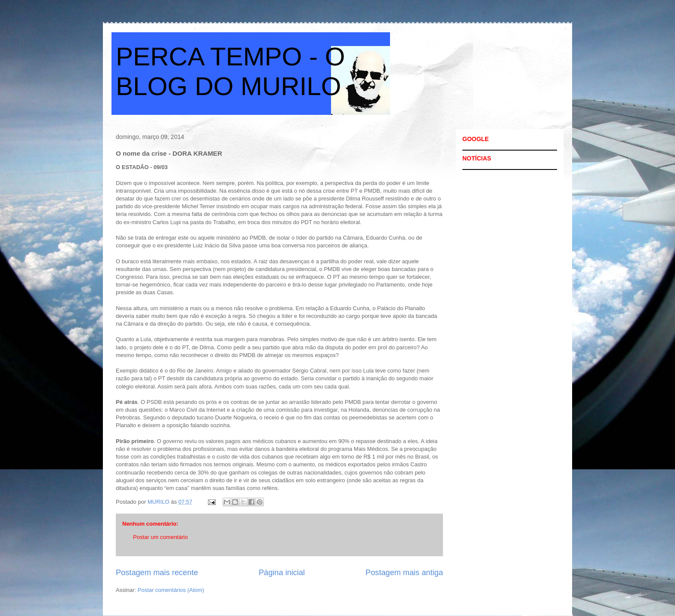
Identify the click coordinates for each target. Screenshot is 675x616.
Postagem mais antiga (404, 573)
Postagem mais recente (157, 573)
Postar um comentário (160, 537)
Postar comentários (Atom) (171, 590)
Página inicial (282, 573)
